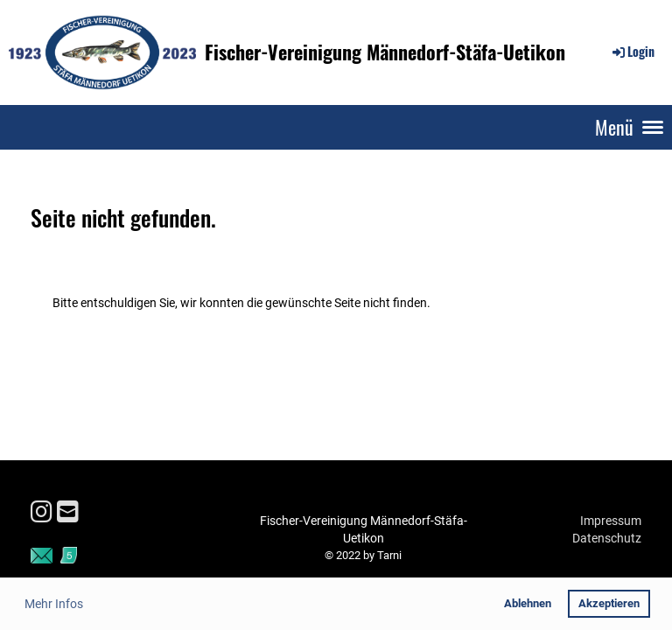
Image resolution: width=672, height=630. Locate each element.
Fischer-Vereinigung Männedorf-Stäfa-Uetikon (385, 52)
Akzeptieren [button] (609, 603)
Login (632, 51)
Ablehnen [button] (528, 603)
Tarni (389, 555)
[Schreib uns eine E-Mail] (68, 512)
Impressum (611, 521)
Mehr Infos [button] (54, 604)
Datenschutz (607, 538)
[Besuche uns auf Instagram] (42, 512)
